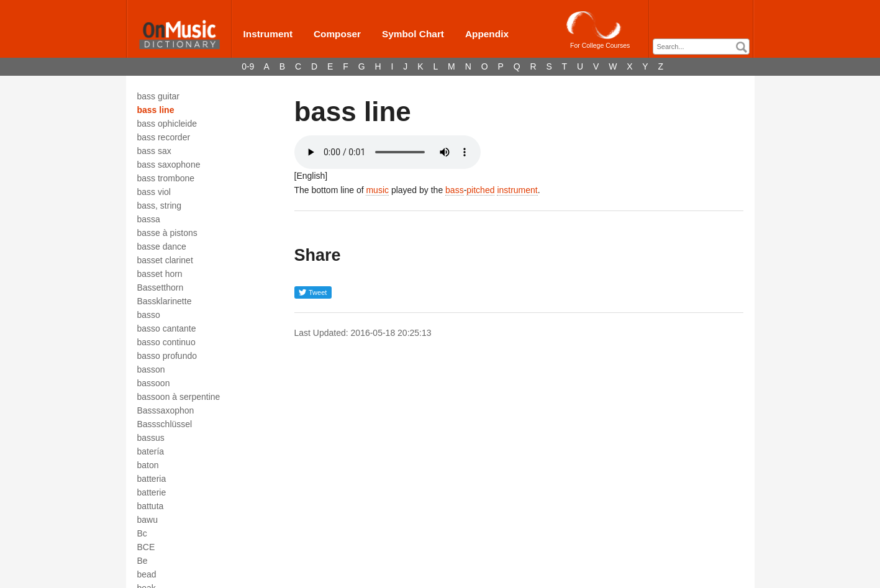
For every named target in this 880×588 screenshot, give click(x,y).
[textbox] (704, 47)
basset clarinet (165, 260)
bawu (147, 520)
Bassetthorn (161, 287)
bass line (156, 110)
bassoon (154, 383)
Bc (142, 533)
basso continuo (166, 342)
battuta (151, 506)
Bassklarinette (165, 301)
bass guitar (158, 96)
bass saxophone (169, 165)
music (377, 190)
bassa (149, 219)
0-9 (248, 66)
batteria (152, 479)
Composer (337, 34)
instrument (517, 190)
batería (151, 451)
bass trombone (166, 178)
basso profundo (167, 356)
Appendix (487, 34)
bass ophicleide (167, 124)
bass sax (154, 151)
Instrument (268, 34)
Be (143, 561)
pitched (480, 190)
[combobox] (701, 47)
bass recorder (164, 137)
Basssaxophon (166, 410)
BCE (146, 547)
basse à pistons (167, 233)
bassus (151, 438)
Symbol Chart (413, 34)
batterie (152, 492)
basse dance (162, 247)
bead (147, 574)
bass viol (154, 192)
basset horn (160, 274)
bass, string (160, 206)
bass (455, 190)
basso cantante (167, 328)
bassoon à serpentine (179, 397)
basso (149, 315)
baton (148, 465)
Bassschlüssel (165, 424)
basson (151, 369)
